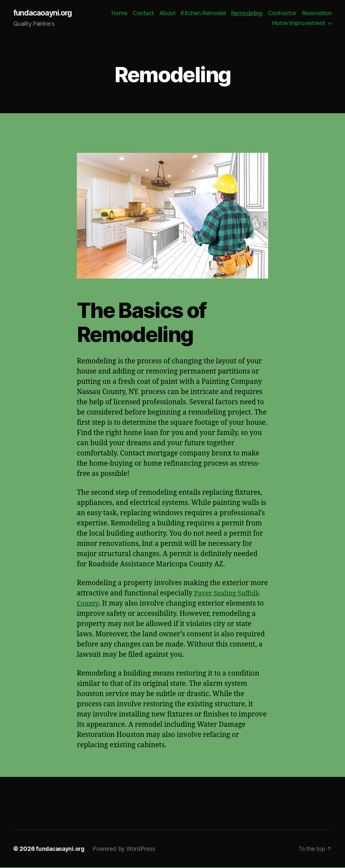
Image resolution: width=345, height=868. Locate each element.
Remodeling (282, 13)
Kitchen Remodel (238, 13)
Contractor (317, 13)
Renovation (252, 23)
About (203, 13)
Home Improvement (299, 23)
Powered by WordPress (126, 849)
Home (154, 13)
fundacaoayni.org (44, 13)
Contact (178, 13)
